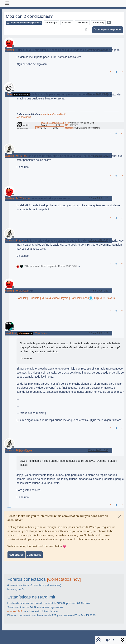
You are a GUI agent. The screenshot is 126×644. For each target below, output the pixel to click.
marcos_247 (15, 611)
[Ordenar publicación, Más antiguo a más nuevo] (86, 30)
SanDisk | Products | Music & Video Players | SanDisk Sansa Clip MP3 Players (66, 298)
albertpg (9, 50)
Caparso (9, 156)
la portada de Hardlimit (53, 114)
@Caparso (42, 333)
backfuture (11, 333)
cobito (8, 94)
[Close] (120, 516)
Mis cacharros (24, 117)
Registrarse (16, 555)
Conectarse (34, 555)
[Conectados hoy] (64, 579)
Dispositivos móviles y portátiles (24, 23)
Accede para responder (108, 29)
